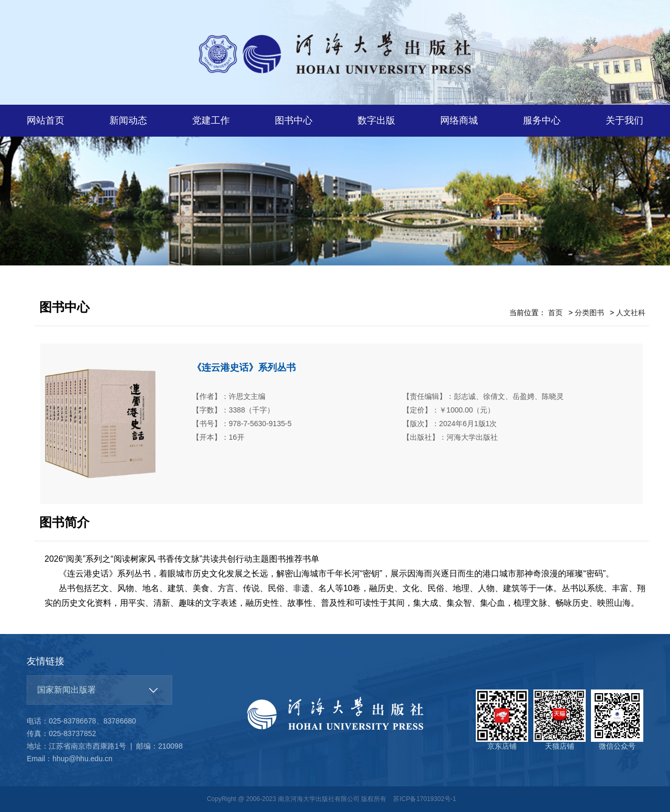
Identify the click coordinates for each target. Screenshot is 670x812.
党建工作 (211, 120)
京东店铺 (502, 720)
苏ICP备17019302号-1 (425, 799)
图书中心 (294, 120)
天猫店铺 (560, 720)
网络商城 (459, 120)
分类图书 (589, 313)
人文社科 (631, 313)
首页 (555, 313)
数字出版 (376, 120)
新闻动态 (128, 120)
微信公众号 (617, 720)
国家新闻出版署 (66, 690)
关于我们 (624, 120)
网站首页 (46, 120)
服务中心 (542, 120)
